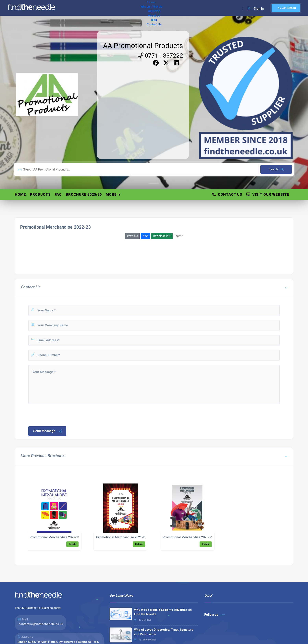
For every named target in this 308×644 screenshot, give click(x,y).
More (111, 194)
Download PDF (162, 236)
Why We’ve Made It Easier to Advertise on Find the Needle (163, 612)
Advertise (112, 8)
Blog (144, 8)
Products (40, 194)
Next (146, 236)
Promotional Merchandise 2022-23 (55, 537)
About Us (130, 8)
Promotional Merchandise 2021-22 (121, 537)
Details (72, 544)
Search (276, 169)
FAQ (58, 194)
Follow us (214, 615)
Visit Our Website (268, 194)
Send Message (48, 431)
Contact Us (159, 8)
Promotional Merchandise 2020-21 (188, 537)
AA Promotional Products (143, 46)
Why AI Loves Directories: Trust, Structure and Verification (164, 632)
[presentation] (58, 415)
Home (69, 8)
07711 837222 (160, 56)
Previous (133, 236)
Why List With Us (90, 8)
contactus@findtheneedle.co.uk (41, 624)
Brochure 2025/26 (84, 194)
